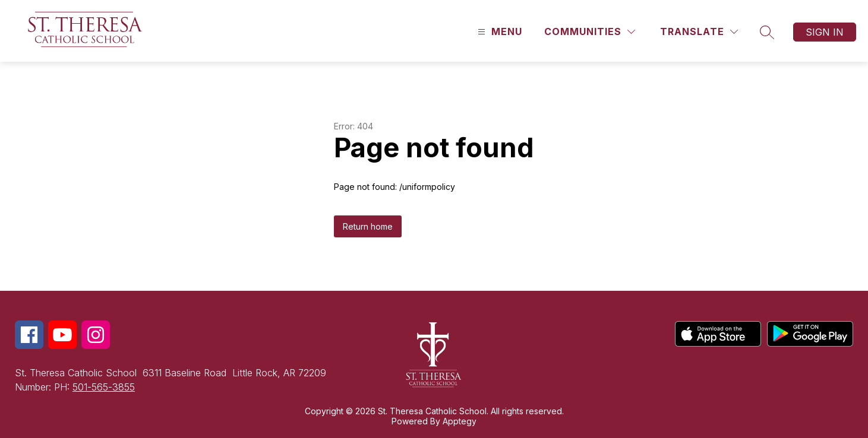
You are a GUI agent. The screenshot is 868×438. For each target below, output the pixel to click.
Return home (368, 226)
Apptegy (460, 421)
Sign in (825, 32)
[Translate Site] (699, 32)
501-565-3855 (104, 387)
